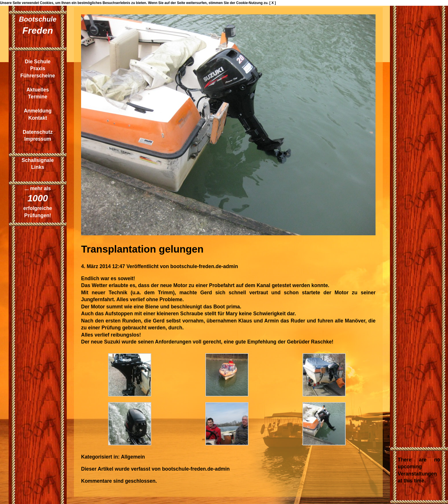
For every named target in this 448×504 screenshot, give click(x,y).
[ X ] (273, 3)
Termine (38, 97)
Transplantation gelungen (142, 249)
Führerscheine (38, 76)
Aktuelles (38, 90)
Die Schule (38, 62)
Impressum (38, 139)
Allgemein (133, 457)
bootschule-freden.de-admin (204, 266)
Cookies (47, 3)
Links (38, 167)
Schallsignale (38, 160)
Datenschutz (38, 132)
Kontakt (38, 118)
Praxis (38, 68)
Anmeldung (38, 111)
